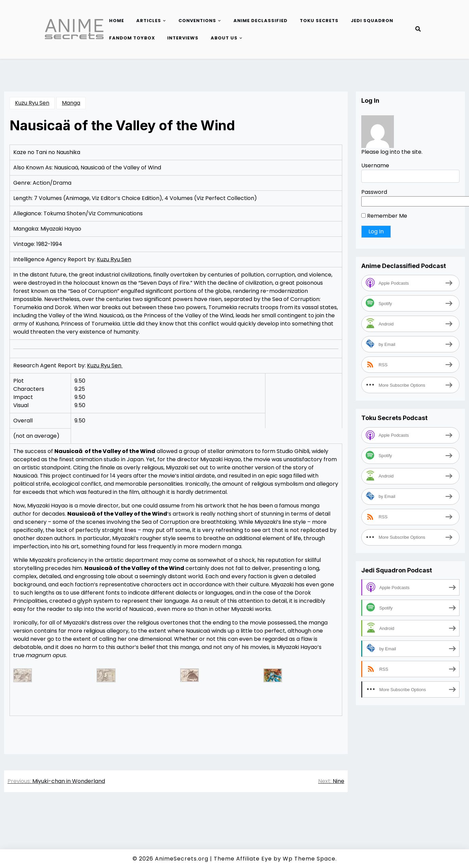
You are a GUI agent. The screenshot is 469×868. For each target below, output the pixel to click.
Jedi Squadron (372, 21)
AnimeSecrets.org (182, 859)
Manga (71, 103)
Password (374, 192)
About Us (224, 38)
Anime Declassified (260, 21)
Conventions (197, 21)
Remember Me (384, 216)
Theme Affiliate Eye (243, 859)
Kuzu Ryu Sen (32, 103)
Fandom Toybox (132, 38)
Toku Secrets (319, 21)
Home (117, 21)
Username (375, 165)
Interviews (183, 38)
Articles (149, 21)
